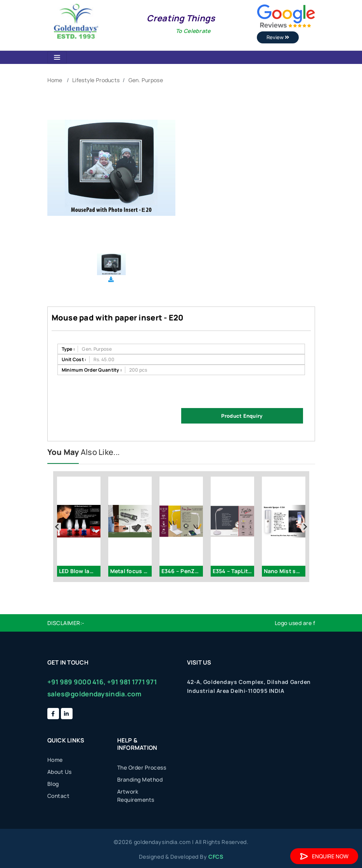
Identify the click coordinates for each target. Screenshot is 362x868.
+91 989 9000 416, (77, 682)
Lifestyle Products (96, 80)
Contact (59, 796)
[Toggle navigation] (57, 57)
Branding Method (140, 779)
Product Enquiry (242, 416)
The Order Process (142, 767)
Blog (53, 784)
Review (278, 37)
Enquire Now (324, 856)
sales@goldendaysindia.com (94, 694)
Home (55, 80)
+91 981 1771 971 (132, 682)
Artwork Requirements (136, 796)
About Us (60, 772)
